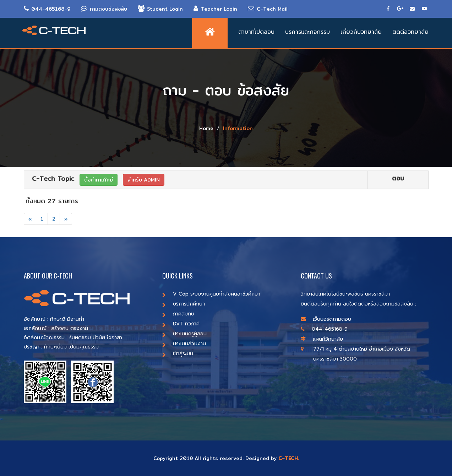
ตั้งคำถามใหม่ (99, 180)
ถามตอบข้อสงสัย (104, 9)
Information (238, 128)
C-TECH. (289, 458)
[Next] (66, 219)
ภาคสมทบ (178, 314)
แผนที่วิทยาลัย (322, 339)
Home (206, 128)
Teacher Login (215, 9)
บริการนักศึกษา (184, 304)
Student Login (160, 9)
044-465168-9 (47, 9)
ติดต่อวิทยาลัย (410, 32)
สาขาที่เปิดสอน (256, 32)
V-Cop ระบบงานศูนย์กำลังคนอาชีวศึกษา (211, 294)
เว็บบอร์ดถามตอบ (326, 319)
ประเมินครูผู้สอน (184, 334)
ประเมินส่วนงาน (184, 344)
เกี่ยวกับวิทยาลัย (361, 32)
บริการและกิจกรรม (307, 32)
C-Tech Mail (268, 9)
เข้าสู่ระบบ (178, 354)
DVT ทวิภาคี (181, 324)
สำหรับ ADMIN (144, 180)
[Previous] (30, 219)
